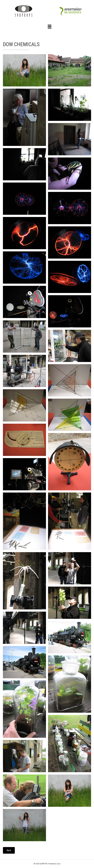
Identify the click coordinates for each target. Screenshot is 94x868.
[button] (9, 850)
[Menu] (50, 27)
